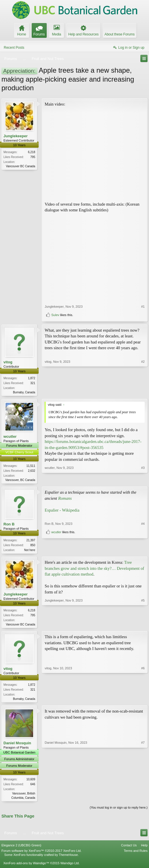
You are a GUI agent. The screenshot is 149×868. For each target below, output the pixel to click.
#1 (143, 307)
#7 (143, 800)
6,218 (32, 152)
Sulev (55, 315)
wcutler (10, 437)
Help (144, 848)
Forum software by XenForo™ (42, 854)
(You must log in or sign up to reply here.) (119, 811)
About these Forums (120, 34)
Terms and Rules (136, 854)
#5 (143, 625)
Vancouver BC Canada (20, 166)
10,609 (31, 782)
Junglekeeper (16, 136)
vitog (8, 362)
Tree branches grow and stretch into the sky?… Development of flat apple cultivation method (94, 570)
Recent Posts (14, 48)
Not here (30, 551)
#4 (143, 541)
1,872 (32, 378)
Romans (65, 499)
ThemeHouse (68, 858)
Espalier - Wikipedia (62, 511)
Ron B (9, 525)
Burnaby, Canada (24, 392)
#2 (143, 392)
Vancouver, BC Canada (20, 481)
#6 (143, 700)
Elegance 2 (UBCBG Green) (21, 848)
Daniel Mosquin (17, 746)
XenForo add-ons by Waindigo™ (26, 866)
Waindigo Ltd (69, 866)
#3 (143, 480)
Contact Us (129, 848)
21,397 (31, 541)
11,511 (31, 466)
